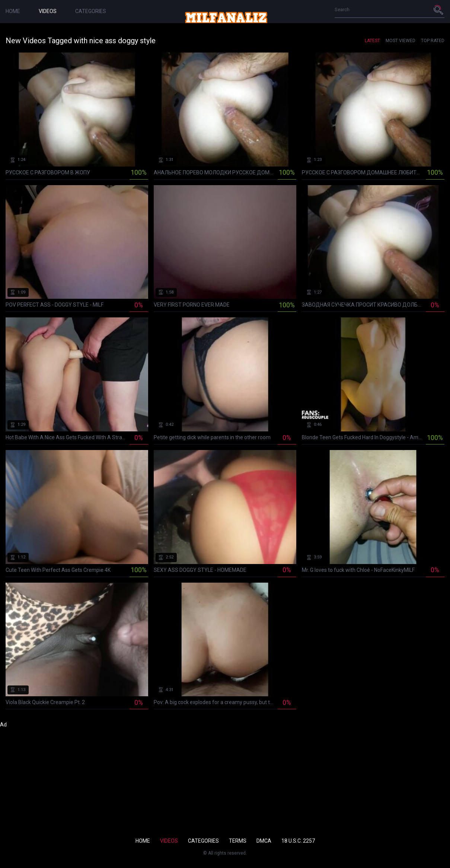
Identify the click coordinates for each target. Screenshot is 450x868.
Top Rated (433, 41)
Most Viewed (400, 41)
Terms (238, 841)
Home (13, 11)
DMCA (264, 841)
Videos (48, 11)
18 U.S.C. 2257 (298, 841)
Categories (91, 11)
